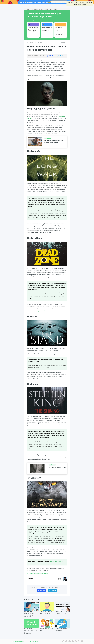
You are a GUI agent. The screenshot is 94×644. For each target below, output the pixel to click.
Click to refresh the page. (80, 4)
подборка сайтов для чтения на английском (50, 311)
